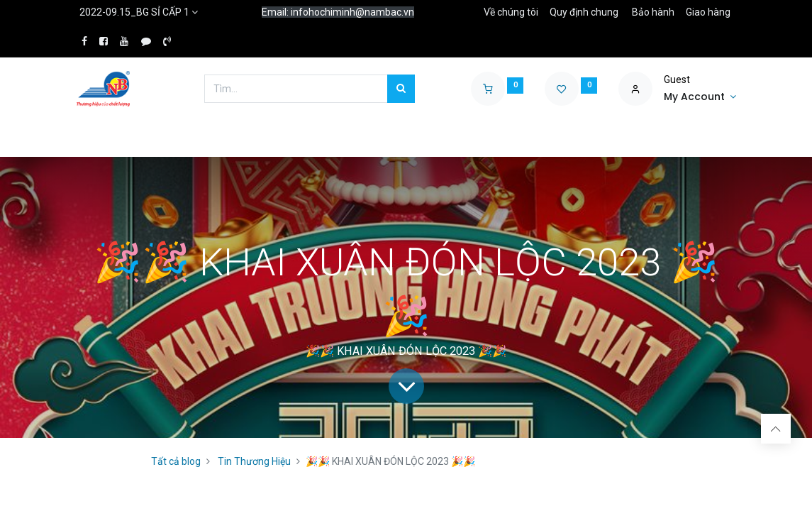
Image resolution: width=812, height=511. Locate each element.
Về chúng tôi (511, 12)
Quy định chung (584, 12)
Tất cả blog (176, 461)
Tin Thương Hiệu (254, 461)
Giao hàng (708, 12)
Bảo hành (653, 12)
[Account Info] (700, 97)
